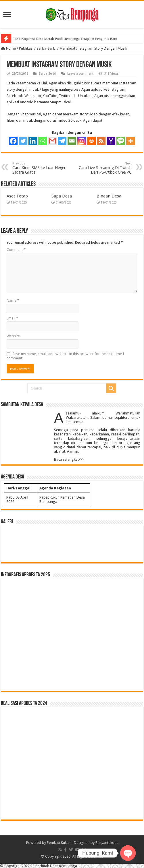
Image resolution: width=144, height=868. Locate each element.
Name (13, 300)
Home (8, 48)
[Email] (72, 141)
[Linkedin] (33, 141)
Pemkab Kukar (58, 843)
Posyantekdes (107, 843)
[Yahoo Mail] (111, 141)
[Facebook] (13, 141)
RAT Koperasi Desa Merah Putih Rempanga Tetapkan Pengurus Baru (65, 39)
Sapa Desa (62, 196)
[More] (130, 141)
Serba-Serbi (46, 48)
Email (12, 318)
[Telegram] (62, 141)
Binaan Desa (109, 196)
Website (13, 336)
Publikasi (26, 48)
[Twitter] (23, 141)
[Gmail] (52, 141)
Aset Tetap (17, 196)
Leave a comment (80, 74)
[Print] (91, 141)
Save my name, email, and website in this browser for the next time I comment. (65, 356)
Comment (16, 250)
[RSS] (101, 141)
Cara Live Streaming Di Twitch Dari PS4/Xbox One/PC (102, 168)
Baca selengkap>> (69, 459)
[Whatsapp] (43, 141)
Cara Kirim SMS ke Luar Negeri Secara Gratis (42, 168)
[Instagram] (82, 141)
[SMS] (121, 141)
